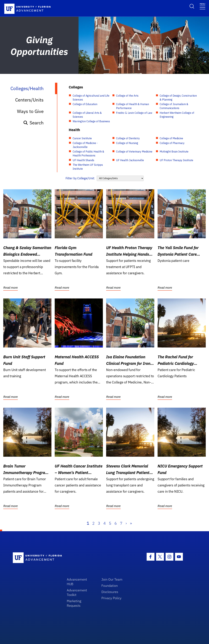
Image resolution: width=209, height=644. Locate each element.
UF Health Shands (83, 160)
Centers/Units (29, 100)
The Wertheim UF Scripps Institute (88, 167)
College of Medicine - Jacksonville (85, 145)
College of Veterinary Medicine (134, 152)
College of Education (85, 104)
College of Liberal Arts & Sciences (87, 115)
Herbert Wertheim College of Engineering (177, 115)
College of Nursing (127, 143)
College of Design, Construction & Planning (178, 98)
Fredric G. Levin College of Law (134, 113)
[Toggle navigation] (202, 6)
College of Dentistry (128, 138)
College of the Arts (127, 96)
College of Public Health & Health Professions (88, 153)
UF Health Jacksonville (130, 160)
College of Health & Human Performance (133, 106)
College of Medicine (171, 138)
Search (33, 123)
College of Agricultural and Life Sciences (91, 98)
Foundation (110, 586)
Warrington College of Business (91, 121)
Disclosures (110, 592)
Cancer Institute (82, 138)
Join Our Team (112, 579)
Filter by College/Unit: (80, 178)
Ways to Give (30, 111)
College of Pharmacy (172, 143)
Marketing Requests (74, 603)
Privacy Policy (111, 598)
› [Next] (126, 523)
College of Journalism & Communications (174, 106)
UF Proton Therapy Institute (176, 160)
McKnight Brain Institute (174, 152)
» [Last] (131, 523)
